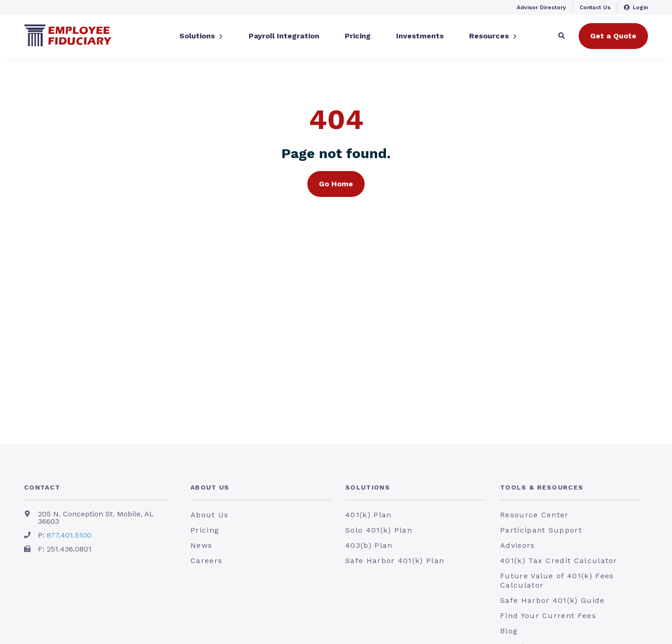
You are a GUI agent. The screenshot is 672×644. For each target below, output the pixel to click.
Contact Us (595, 7)
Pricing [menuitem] (205, 530)
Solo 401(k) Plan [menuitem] (379, 530)
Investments (420, 36)
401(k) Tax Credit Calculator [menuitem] (559, 561)
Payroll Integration (284, 36)
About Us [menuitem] (210, 487)
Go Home (336, 184)
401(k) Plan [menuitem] (368, 515)
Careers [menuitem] (206, 561)
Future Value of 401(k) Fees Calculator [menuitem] (557, 580)
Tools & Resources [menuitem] (542, 487)
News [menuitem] (201, 545)
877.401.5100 (69, 535)
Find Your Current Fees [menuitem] (548, 616)
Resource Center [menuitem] (535, 515)
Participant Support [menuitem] (541, 530)
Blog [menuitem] (509, 631)
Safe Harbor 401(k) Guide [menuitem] (553, 600)
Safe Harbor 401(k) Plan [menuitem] (395, 561)
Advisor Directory (541, 7)
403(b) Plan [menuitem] (369, 545)
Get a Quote (613, 36)
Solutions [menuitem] (368, 487)
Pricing (358, 36)
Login (636, 7)
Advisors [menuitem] (518, 545)
